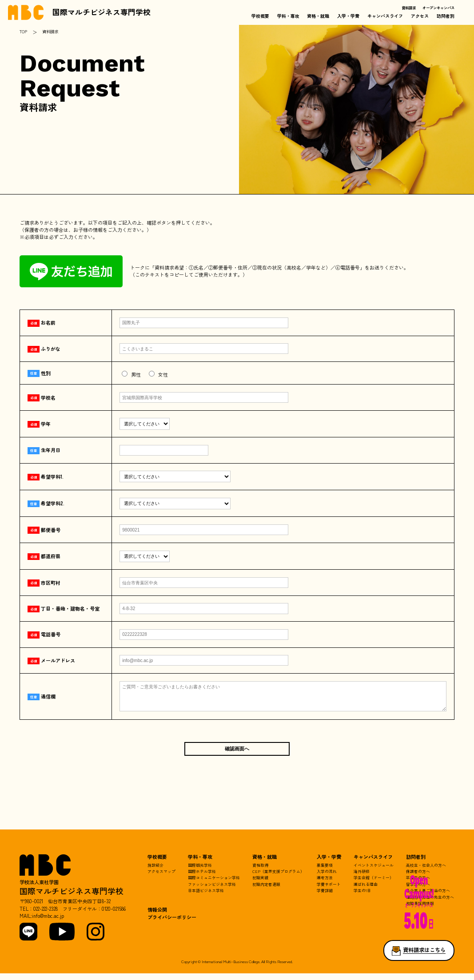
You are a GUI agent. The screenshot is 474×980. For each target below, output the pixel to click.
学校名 (42, 397)
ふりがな (44, 349)
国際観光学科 (200, 872)
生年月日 (44, 450)
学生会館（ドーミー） (374, 884)
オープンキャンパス (438, 8)
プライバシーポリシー (172, 924)
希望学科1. (46, 476)
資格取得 (260, 872)
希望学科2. (46, 503)
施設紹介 (155, 872)
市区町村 (44, 583)
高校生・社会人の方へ (426, 872)
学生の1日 (362, 897)
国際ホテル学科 (202, 878)
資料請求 (409, 8)
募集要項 (325, 872)
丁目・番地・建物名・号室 (64, 608)
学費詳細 (325, 897)
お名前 (42, 322)
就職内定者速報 (266, 891)
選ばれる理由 (366, 891)
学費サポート (329, 891)
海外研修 (362, 878)
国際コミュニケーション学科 (214, 884)
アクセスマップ (161, 878)
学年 (39, 424)
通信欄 (42, 699)
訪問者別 (446, 16)
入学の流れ (327, 878)
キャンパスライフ (385, 16)
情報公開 (157, 916)
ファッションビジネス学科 (212, 891)
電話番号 (44, 634)
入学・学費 (348, 16)
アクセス (420, 16)
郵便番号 (44, 530)
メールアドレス (51, 660)
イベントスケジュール (374, 872)
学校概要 (260, 16)
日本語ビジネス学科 (206, 897)
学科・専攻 (288, 16)
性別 (39, 373)
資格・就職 (318, 16)
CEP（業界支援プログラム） (278, 878)
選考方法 (325, 884)
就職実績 (260, 884)
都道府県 (44, 556)
